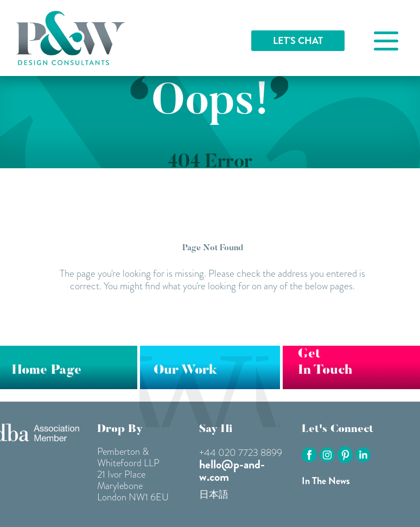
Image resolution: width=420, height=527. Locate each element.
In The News (326, 481)
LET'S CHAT (298, 41)
